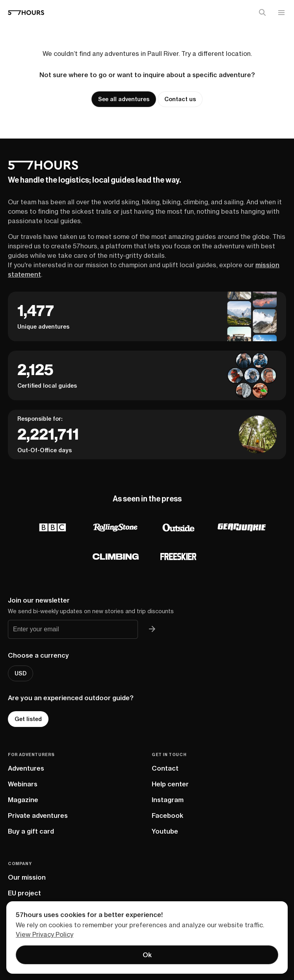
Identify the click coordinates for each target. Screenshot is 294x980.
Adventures (26, 768)
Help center (170, 784)
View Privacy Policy (45, 934)
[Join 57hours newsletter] (152, 629)
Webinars (23, 784)
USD (20, 673)
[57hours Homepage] (26, 13)
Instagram (168, 800)
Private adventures (38, 815)
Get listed (28, 719)
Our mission (27, 877)
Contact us (180, 99)
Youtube (165, 831)
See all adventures (124, 99)
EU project (24, 893)
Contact (165, 768)
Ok (147, 955)
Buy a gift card (31, 831)
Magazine (23, 800)
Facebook (167, 815)
